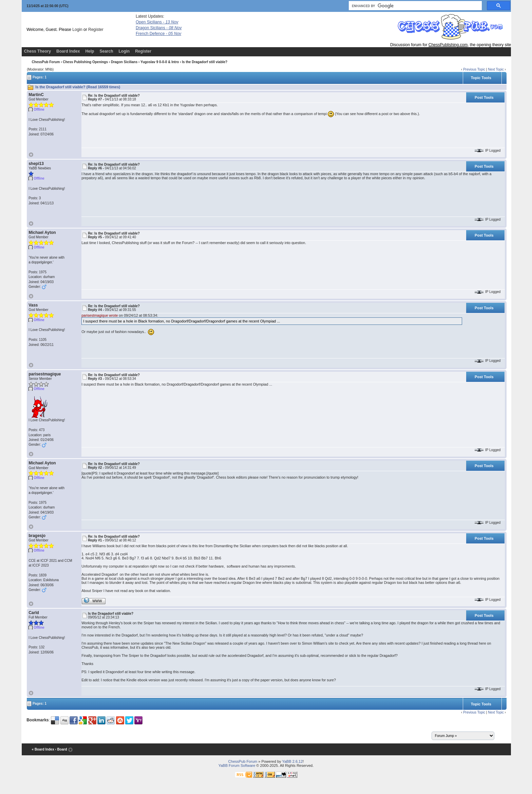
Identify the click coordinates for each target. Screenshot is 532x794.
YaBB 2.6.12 (292, 761)
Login (77, 30)
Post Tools (484, 97)
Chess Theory (37, 51)
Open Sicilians (157, 22)
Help (90, 51)
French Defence (158, 34)
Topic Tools (481, 78)
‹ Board (61, 749)
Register (96, 30)
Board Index (68, 51)
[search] (415, 6)
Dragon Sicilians (159, 28)
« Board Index (43, 749)
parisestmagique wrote (100, 315)
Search (106, 51)
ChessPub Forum (46, 62)
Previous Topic (474, 69)
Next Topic (496, 69)
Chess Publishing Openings (85, 62)
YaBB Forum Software (237, 765)
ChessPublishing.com (448, 45)
